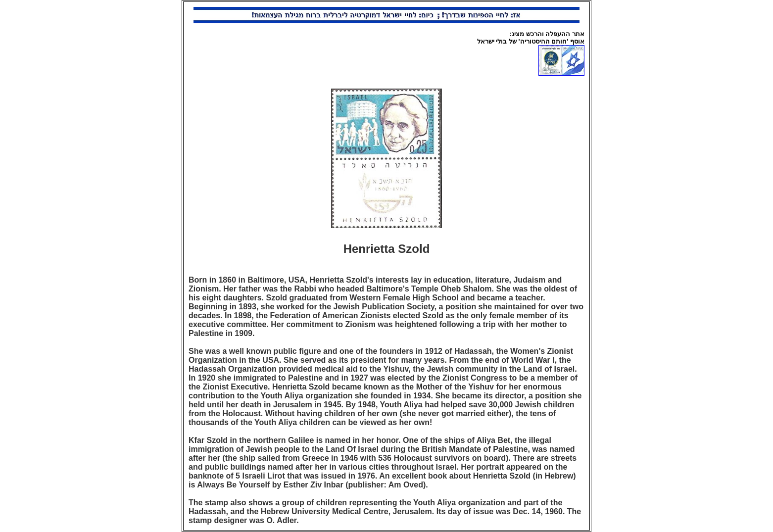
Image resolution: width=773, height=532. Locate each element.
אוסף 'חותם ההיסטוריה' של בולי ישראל (531, 41)
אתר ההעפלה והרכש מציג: (547, 34)
